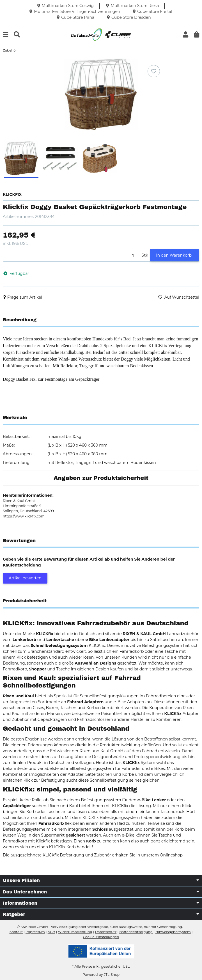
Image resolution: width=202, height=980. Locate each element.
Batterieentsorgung (136, 932)
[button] (186, 35)
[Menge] (71, 255)
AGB (51, 932)
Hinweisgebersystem (173, 932)
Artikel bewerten (25, 578)
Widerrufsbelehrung (75, 932)
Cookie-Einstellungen (101, 937)
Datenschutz (106, 932)
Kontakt (16, 932)
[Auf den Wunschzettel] (154, 71)
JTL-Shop (112, 975)
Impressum (35, 932)
